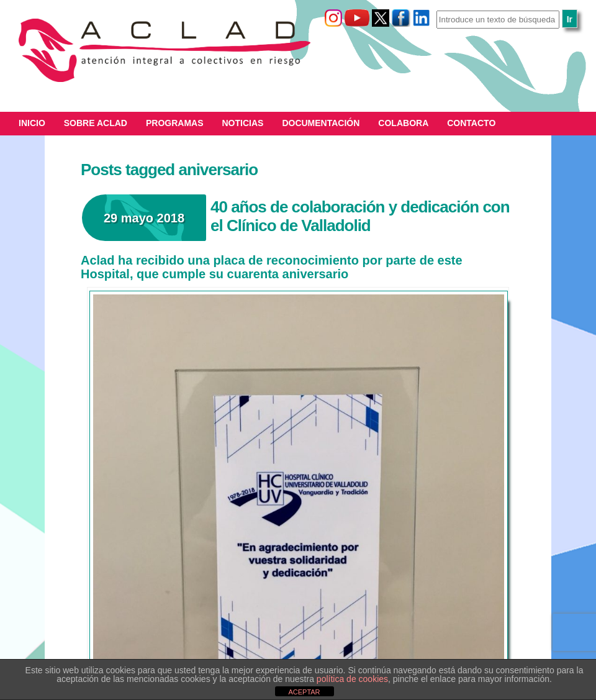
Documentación (321, 123)
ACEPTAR (304, 692)
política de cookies (352, 679)
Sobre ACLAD (96, 123)
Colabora (403, 123)
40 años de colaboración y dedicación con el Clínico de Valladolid (360, 216)
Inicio (32, 123)
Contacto (471, 123)
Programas (175, 123)
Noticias (243, 123)
